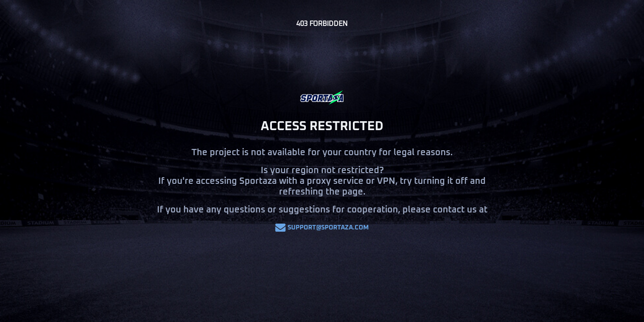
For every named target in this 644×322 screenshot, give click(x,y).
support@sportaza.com (322, 228)
